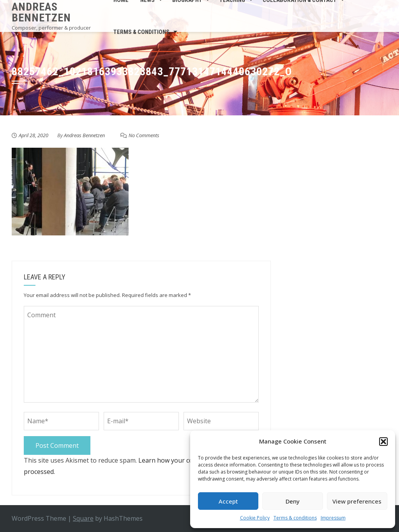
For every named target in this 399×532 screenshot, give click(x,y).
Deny (293, 501)
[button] (383, 442)
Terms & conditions (295, 518)
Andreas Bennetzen (41, 12)
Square (83, 518)
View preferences (357, 501)
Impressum (333, 518)
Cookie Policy (255, 518)
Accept (228, 501)
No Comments (144, 135)
